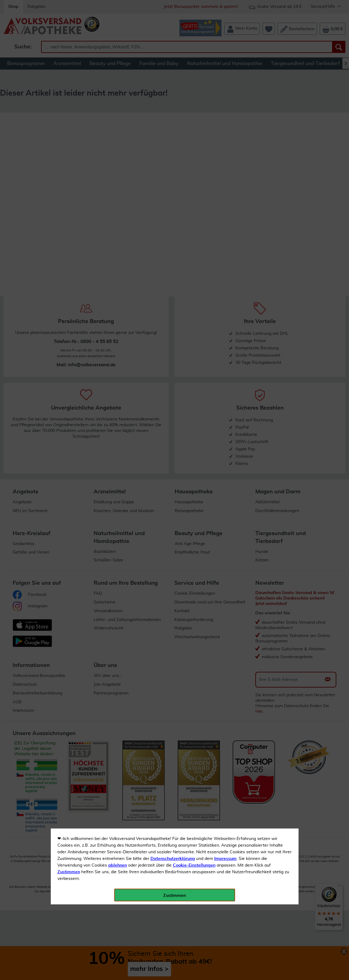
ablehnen (118, 142)
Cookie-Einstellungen (194, 142)
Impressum (225, 136)
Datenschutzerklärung (173, 136)
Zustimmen (69, 149)
